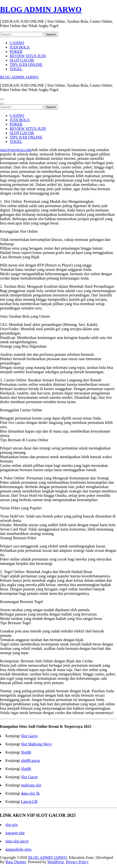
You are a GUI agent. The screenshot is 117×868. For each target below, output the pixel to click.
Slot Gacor (29, 736)
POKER (16, 52)
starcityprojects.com (16, 150)
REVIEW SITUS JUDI (28, 56)
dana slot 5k (30, 793)
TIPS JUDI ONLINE (26, 65)
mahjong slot (31, 785)
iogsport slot (15, 833)
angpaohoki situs (18, 849)
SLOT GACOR (22, 60)
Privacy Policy (77, 862)
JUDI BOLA (20, 47)
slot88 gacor (30, 760)
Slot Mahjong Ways (36, 744)
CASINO (17, 43)
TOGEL (16, 69)
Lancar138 (29, 801)
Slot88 (26, 752)
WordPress (56, 862)
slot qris (12, 825)
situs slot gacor (17, 841)
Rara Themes (16, 862)
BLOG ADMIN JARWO (41, 9)
